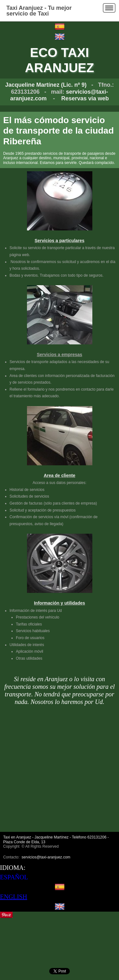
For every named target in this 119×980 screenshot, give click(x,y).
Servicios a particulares (60, 241)
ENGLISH (14, 897)
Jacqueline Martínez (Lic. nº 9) (46, 85)
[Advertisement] (60, 773)
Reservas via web (85, 98)
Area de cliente (60, 475)
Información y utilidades (60, 603)
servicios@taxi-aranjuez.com (46, 857)
